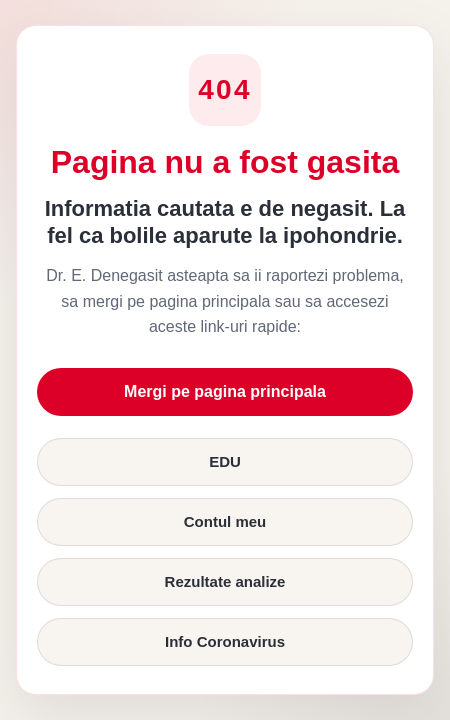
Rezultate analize (225, 581)
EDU (225, 461)
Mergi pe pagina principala (225, 391)
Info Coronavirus (225, 641)
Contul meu (225, 521)
